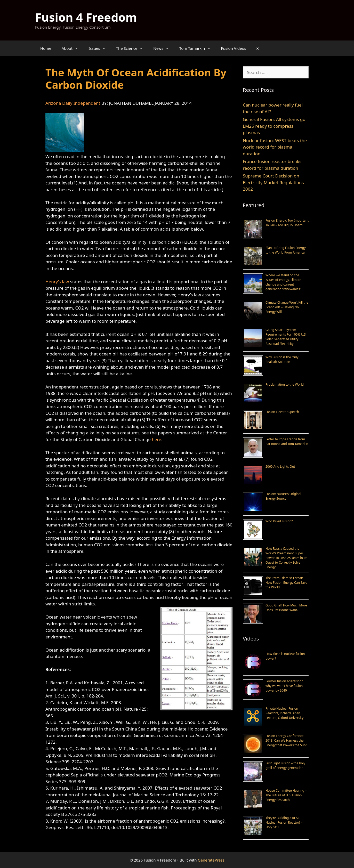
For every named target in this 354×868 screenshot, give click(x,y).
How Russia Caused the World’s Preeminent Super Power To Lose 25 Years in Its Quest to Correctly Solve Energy (286, 558)
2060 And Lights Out (280, 467)
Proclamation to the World (285, 384)
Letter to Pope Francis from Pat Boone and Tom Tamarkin (287, 441)
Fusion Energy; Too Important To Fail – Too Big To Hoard (287, 223)
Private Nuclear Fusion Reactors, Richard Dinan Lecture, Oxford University (284, 713)
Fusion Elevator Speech (282, 412)
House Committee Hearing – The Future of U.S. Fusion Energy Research (286, 795)
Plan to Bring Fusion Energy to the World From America (286, 250)
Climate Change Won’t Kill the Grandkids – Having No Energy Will (287, 307)
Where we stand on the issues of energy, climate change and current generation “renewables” (283, 282)
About (73, 48)
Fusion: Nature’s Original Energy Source (283, 496)
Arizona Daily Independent (73, 103)
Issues (100, 48)
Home (46, 48)
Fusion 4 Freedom (86, 17)
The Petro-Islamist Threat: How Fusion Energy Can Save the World (286, 583)
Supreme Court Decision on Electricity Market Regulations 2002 (273, 182)
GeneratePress (211, 860)
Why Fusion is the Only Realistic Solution (282, 359)
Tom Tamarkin (198, 48)
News (164, 48)
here (156, 439)
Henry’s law (57, 282)
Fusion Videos (234, 48)
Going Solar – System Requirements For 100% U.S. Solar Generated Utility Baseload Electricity (286, 337)
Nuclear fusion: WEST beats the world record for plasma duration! (275, 147)
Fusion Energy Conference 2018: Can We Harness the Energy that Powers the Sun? (286, 740)
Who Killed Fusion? (279, 521)
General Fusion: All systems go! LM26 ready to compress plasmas (275, 126)
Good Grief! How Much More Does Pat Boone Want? (286, 608)
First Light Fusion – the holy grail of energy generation (285, 765)
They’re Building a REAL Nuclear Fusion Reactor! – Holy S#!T (284, 822)
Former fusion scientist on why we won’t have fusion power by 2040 (284, 686)
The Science (132, 48)
